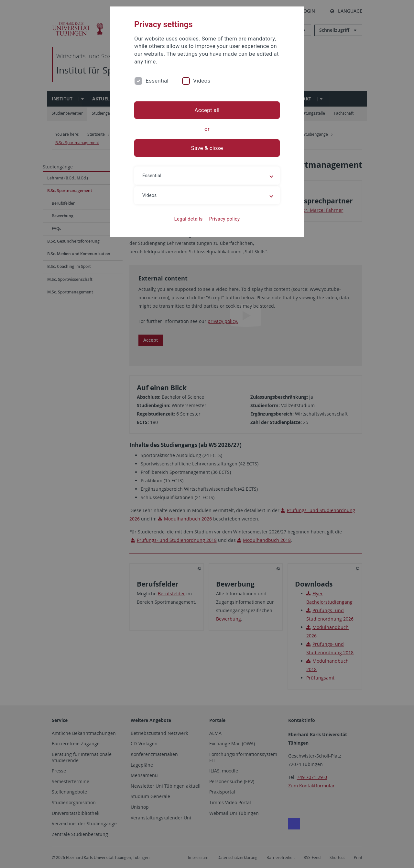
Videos (202, 81)
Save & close (207, 148)
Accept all (207, 110)
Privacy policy (224, 219)
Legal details (189, 219)
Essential (157, 81)
